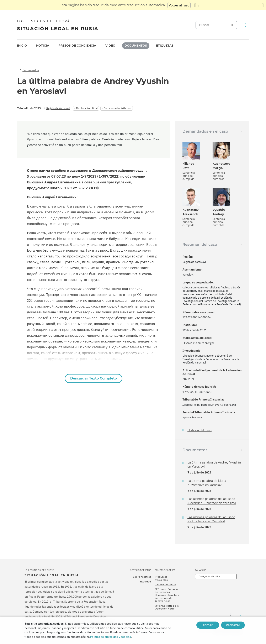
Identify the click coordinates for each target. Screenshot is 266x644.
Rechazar (233, 625)
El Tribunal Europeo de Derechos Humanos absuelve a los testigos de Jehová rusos (167, 595)
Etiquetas (165, 46)
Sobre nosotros (142, 577)
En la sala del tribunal (118, 108)
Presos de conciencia (77, 46)
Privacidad (145, 582)
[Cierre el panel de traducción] (263, 5)
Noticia (43, 46)
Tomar (208, 625)
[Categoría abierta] (241, 577)
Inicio (22, 46)
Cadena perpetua (165, 585)
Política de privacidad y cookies (111, 637)
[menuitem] (22, 46)
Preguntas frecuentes (161, 578)
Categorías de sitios (209, 576)
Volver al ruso (179, 5)
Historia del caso (199, 430)
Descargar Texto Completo (94, 378)
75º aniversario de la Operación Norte (167, 607)
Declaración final (87, 108)
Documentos (136, 46)
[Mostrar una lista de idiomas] (196, 5)
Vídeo (110, 46)
